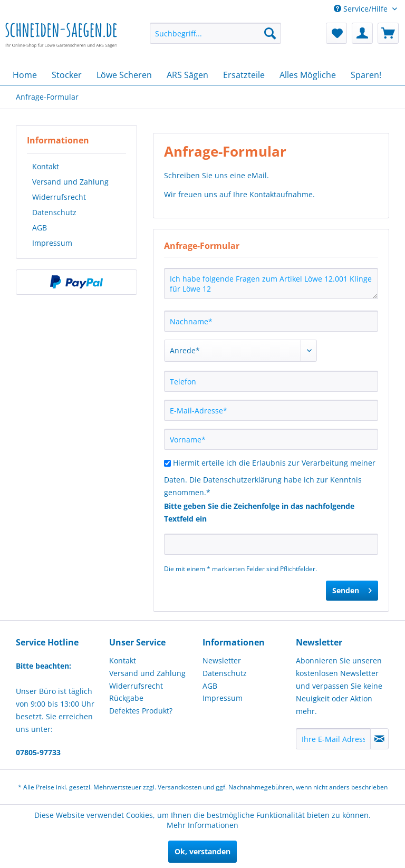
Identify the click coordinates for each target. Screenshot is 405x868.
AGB (40, 228)
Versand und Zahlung (70, 182)
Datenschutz (54, 212)
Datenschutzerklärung (242, 480)
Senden (352, 589)
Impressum (52, 243)
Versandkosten (180, 787)
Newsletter (222, 660)
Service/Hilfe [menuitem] (362, 9)
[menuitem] (216, 33)
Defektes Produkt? (141, 711)
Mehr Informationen (202, 825)
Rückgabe (126, 698)
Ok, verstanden (202, 851)
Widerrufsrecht (59, 197)
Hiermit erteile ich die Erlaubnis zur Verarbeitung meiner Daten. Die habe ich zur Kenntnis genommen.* (270, 478)
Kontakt (46, 166)
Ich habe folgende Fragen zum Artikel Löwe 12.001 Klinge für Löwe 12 (271, 283)
